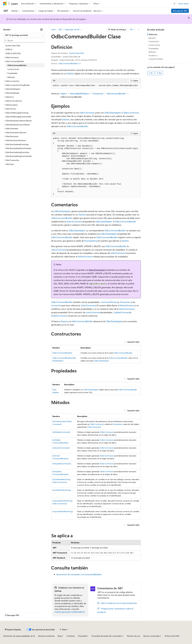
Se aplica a (153, 55)
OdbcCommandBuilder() (62, 353)
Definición (153, 34)
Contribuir (71, 636)
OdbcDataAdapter (113, 113)
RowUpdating (91, 241)
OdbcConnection (131, 113)
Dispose (64, 321)
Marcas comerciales (151, 636)
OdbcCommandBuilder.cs (69, 63)
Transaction (125, 302)
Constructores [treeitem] (13, 69)
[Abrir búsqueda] (175, 4)
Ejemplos (152, 38)
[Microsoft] (5, 4)
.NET (60, 29)
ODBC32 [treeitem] (9, 49)
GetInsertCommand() (61, 448)
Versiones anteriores (46, 636)
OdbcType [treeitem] (9, 164)
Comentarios (154, 41)
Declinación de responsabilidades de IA (19, 636)
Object (64, 93)
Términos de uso (133, 636)
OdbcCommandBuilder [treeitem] (17, 65)
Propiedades (154, 48)
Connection (57, 305)
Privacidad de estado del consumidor (107, 636)
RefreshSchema (85, 256)
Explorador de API (72, 29)
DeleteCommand (59, 316)
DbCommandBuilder (116, 93)
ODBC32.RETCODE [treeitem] (13, 53)
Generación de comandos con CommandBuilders (79, 574)
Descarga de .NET (180, 11)
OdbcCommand (87, 113)
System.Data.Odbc (77, 53)
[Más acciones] (138, 30)
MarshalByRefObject (80, 93)
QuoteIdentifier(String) (62, 490)
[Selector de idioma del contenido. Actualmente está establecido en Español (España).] (13, 629)
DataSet (70, 73)
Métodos (152, 52)
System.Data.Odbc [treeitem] (13, 45)
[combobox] (24, 35)
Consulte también (156, 59)
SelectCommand (74, 221)
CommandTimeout (110, 302)
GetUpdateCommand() (62, 464)
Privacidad (82, 636)
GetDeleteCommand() (61, 432)
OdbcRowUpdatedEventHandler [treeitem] (18, 148)
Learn (53, 29)
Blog (60, 636)
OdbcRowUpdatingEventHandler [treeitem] (19, 156)
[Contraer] (41, 30)
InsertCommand (93, 312)
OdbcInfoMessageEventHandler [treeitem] (18, 117)
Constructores (154, 45)
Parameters (118, 424)
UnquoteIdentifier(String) (63, 511)
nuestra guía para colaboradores (70, 612)
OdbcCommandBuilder (77, 126)
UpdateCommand (122, 312)
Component (98, 93)
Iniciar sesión (184, 4)
